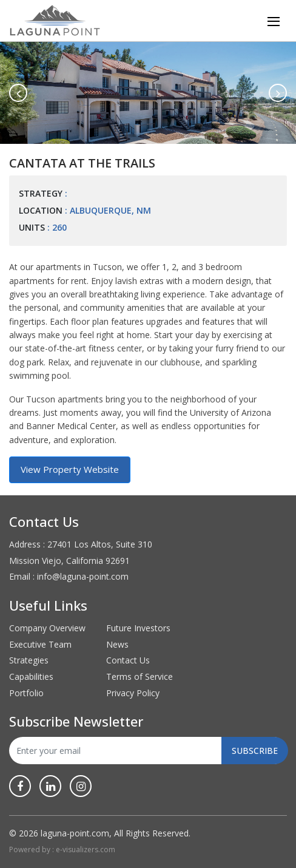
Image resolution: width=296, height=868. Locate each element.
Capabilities (31, 676)
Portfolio (26, 693)
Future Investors (138, 628)
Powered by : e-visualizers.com (62, 849)
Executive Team (40, 644)
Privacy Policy (133, 693)
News (117, 644)
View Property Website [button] (70, 469)
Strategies (29, 660)
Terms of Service (140, 676)
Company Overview (47, 628)
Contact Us (128, 660)
